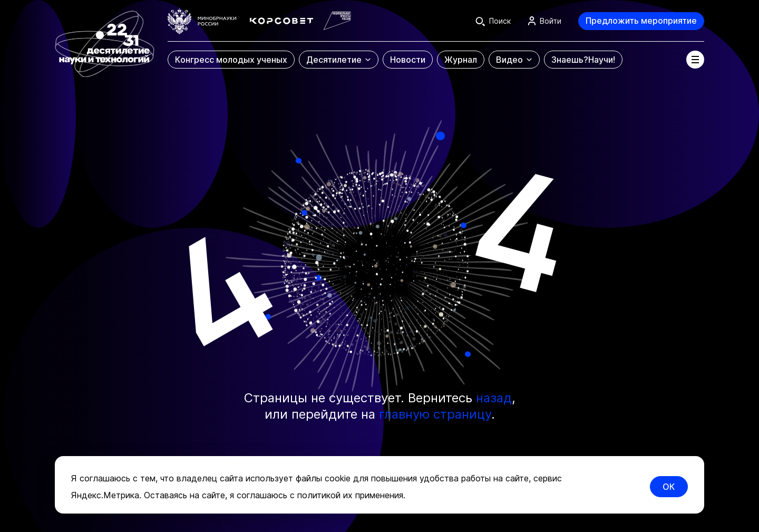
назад (494, 398)
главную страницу (435, 414)
